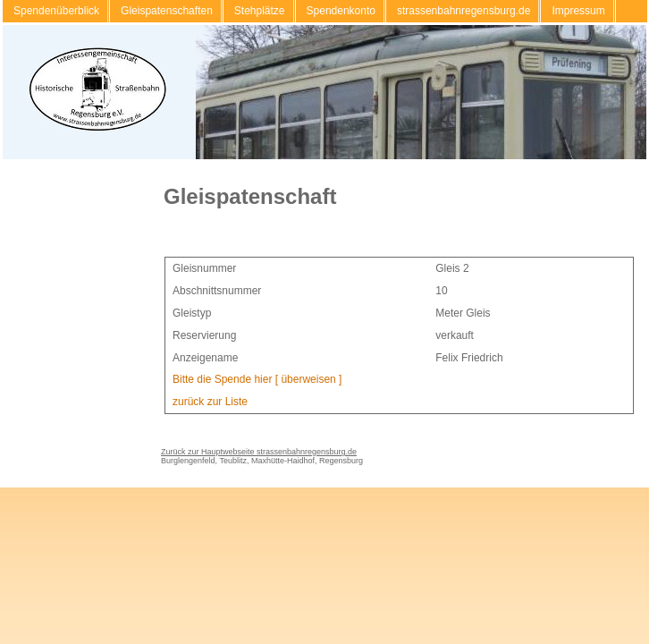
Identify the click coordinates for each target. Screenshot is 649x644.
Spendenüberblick (56, 11)
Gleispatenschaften (167, 11)
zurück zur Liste (210, 402)
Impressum (578, 11)
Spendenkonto (341, 11)
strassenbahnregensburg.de (464, 11)
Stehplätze (260, 11)
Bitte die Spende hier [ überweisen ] (257, 379)
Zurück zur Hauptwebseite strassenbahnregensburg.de (259, 452)
